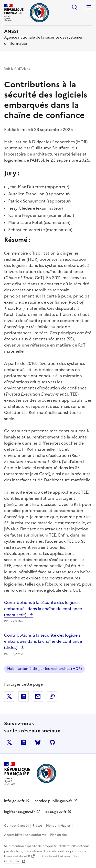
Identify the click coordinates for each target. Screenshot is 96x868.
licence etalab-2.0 (17, 856)
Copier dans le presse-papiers (52, 696)
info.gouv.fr (14, 801)
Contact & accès (17, 826)
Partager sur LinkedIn (24, 696)
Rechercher (74, 7)
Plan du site (58, 835)
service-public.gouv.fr (54, 801)
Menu (89, 7)
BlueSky (38, 742)
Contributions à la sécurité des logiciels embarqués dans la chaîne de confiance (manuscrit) (43, 609)
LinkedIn (24, 742)
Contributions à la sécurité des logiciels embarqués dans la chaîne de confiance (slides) (43, 641)
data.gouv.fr (56, 812)
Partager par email (38, 696)
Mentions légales (59, 826)
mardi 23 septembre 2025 (47, 129)
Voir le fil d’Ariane (17, 69)
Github (52, 742)
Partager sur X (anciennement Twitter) (9, 696)
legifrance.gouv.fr (20, 812)
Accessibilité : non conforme (25, 835)
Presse (38, 826)
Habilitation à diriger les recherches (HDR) (45, 669)
